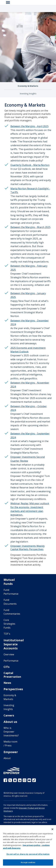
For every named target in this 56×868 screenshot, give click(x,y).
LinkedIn (20, 780)
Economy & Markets (10, 697)
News (7, 683)
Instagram (24, 780)
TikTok (34, 780)
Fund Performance (11, 592)
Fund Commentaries (12, 612)
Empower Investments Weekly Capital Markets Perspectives (28, 548)
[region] (28, 847)
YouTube (29, 780)
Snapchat (15, 780)
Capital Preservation (12, 675)
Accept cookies (28, 862)
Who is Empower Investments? (11, 732)
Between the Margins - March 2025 (30, 227)
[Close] (52, 829)
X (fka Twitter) (10, 780)
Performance (11, 661)
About (7, 758)
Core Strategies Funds (9, 624)
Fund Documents (10, 602)
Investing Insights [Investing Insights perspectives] (28, 94)
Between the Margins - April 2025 (29, 126)
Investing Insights (9, 707)
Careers (9, 715)
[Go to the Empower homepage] (12, 771)
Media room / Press (10, 744)
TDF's (7, 634)
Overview (9, 654)
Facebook (5, 780)
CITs (6, 667)
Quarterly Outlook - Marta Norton (30, 165)
